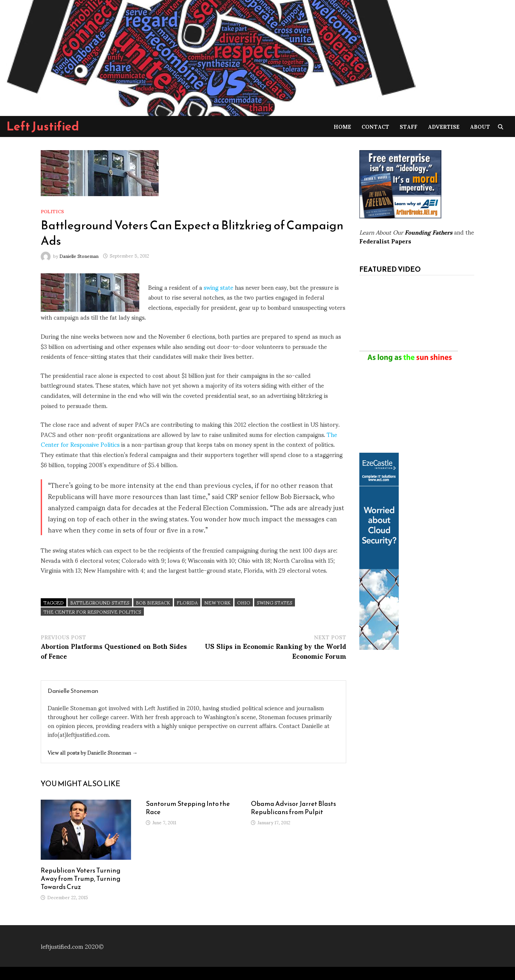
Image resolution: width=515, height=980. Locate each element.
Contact (375, 126)
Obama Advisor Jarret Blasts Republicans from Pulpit (293, 808)
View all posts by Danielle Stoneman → (93, 752)
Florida (187, 602)
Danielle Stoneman (79, 255)
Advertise (444, 126)
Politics (52, 211)
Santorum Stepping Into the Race (188, 808)
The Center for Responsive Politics (92, 612)
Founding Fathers (428, 232)
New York (217, 602)
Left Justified (43, 126)
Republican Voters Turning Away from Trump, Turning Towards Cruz (81, 878)
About (480, 126)
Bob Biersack (153, 602)
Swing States (275, 602)
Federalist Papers (385, 241)
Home (342, 126)
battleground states (100, 602)
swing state (218, 287)
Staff (409, 126)
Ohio (244, 602)
